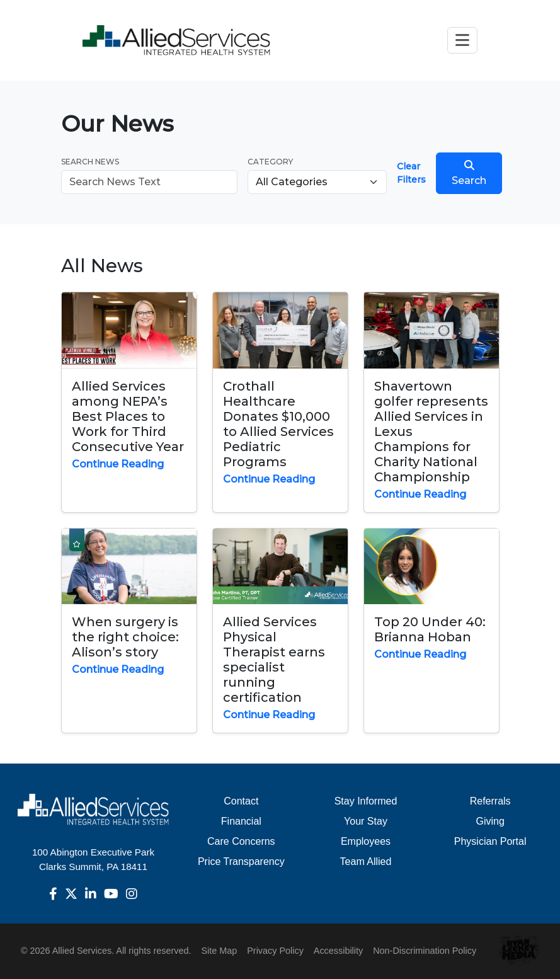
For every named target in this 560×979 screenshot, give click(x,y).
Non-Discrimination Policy (425, 951)
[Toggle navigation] (462, 40)
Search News (90, 162)
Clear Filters (411, 173)
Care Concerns (241, 841)
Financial (241, 821)
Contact (241, 801)
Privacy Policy (275, 951)
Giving (490, 821)
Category (270, 162)
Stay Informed (366, 801)
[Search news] (150, 182)
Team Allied (366, 862)
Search (469, 173)
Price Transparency (241, 862)
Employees (366, 841)
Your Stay (366, 821)
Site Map (219, 951)
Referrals (490, 801)
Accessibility (338, 951)
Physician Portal (490, 841)
